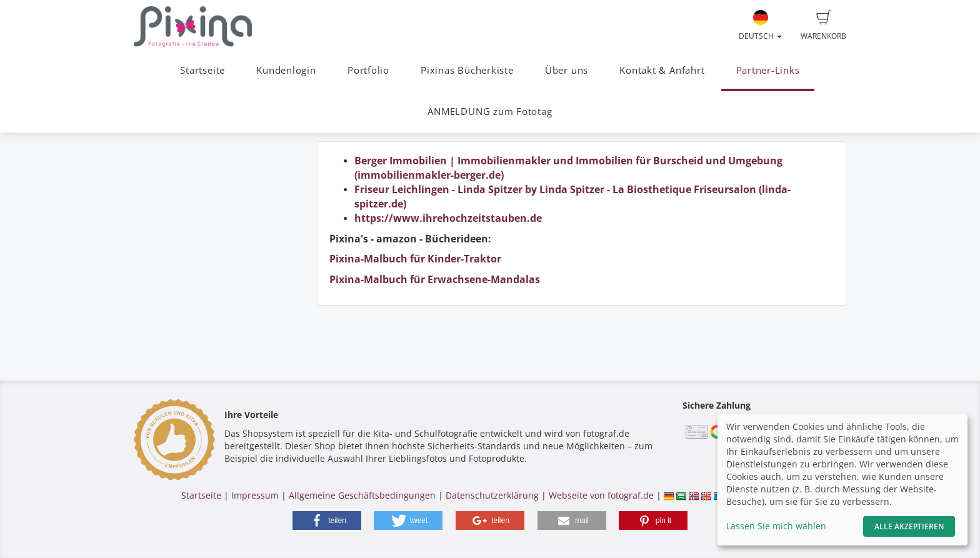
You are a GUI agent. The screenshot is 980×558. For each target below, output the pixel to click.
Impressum (255, 495)
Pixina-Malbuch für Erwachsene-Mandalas (435, 279)
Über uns (567, 70)
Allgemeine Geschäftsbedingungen (362, 495)
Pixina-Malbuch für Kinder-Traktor (415, 259)
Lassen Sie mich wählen (776, 526)
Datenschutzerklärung (492, 495)
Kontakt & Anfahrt (662, 70)
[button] (327, 521)
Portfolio (368, 70)
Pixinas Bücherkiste (467, 70)
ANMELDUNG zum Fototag (490, 112)
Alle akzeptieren (909, 526)
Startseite (202, 70)
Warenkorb (823, 26)
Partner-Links (768, 70)
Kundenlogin (286, 70)
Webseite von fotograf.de (601, 495)
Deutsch (760, 26)
